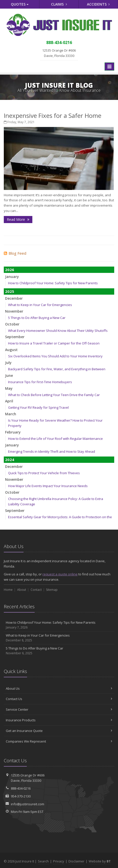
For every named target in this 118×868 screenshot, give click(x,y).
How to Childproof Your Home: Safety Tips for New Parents (53, 283)
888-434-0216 (21, 788)
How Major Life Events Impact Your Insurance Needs (48, 486)
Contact (36, 590)
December (14, 298)
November (14, 311)
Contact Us (59, 699)
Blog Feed (15, 253)
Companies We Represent (59, 741)
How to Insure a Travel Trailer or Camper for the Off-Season (54, 343)
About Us (59, 688)
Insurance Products (59, 720)
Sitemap (52, 590)
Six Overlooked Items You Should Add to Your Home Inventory (55, 356)
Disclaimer (76, 861)
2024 (10, 460)
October (12, 324)
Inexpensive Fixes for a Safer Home (53, 115)
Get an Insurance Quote (59, 731)
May (9, 388)
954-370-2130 (21, 796)
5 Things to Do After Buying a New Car (37, 318)
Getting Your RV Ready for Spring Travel (38, 407)
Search (43, 861)
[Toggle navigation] (109, 67)
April (9, 401)
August (11, 350)
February (13, 432)
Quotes (20, 4)
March (11, 414)
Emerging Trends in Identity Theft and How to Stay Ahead (52, 451)
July (8, 363)
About (22, 590)
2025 (10, 291)
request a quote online (60, 574)
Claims (59, 4)
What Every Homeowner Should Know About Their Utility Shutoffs (58, 331)
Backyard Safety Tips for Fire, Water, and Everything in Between (57, 369)
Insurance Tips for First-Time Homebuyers (40, 382)
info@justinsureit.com (28, 804)
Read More (18, 219)
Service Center (59, 709)
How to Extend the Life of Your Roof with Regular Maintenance (55, 439)
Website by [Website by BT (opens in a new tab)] (100, 861)
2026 (10, 270)
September (15, 337)
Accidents (98, 4)
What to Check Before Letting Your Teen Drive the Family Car (54, 395)
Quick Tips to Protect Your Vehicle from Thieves (44, 473)
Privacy (59, 861)
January (12, 277)
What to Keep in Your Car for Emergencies (40, 305)
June (9, 375)
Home (8, 590)
